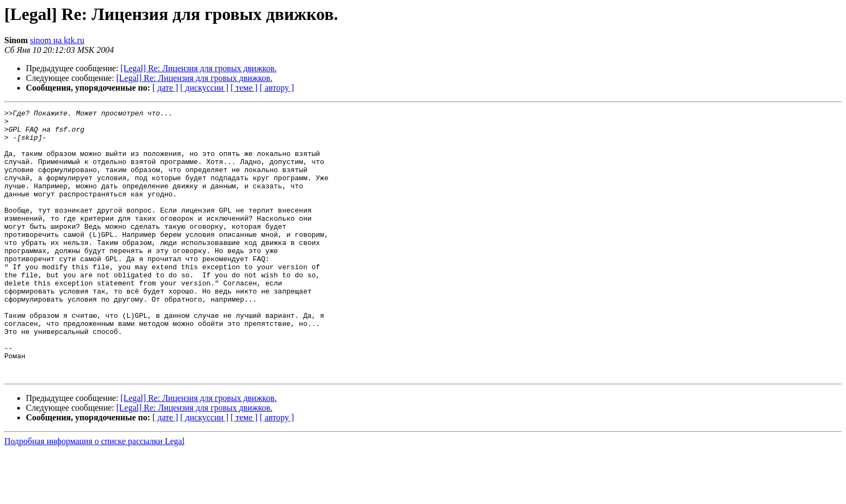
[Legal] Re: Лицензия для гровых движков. (198, 68)
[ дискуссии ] (204, 88)
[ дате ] (165, 88)
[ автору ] (277, 88)
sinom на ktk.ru (57, 40)
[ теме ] (244, 88)
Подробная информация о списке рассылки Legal (94, 495)
